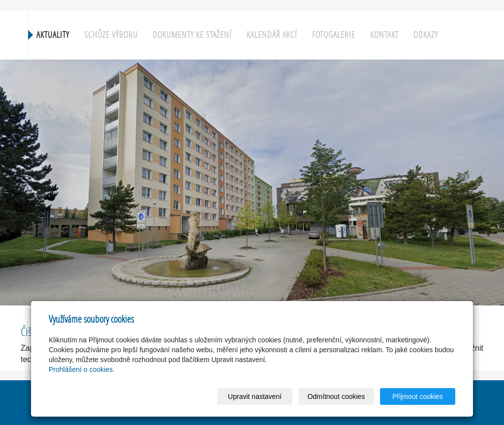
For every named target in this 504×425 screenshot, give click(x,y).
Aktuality (53, 35)
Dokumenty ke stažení (192, 35)
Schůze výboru (111, 35)
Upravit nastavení (255, 396)
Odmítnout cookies (336, 396)
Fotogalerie (334, 35)
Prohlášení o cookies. (82, 369)
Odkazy (426, 35)
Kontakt (384, 35)
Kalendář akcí (272, 35)
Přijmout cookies (418, 396)
